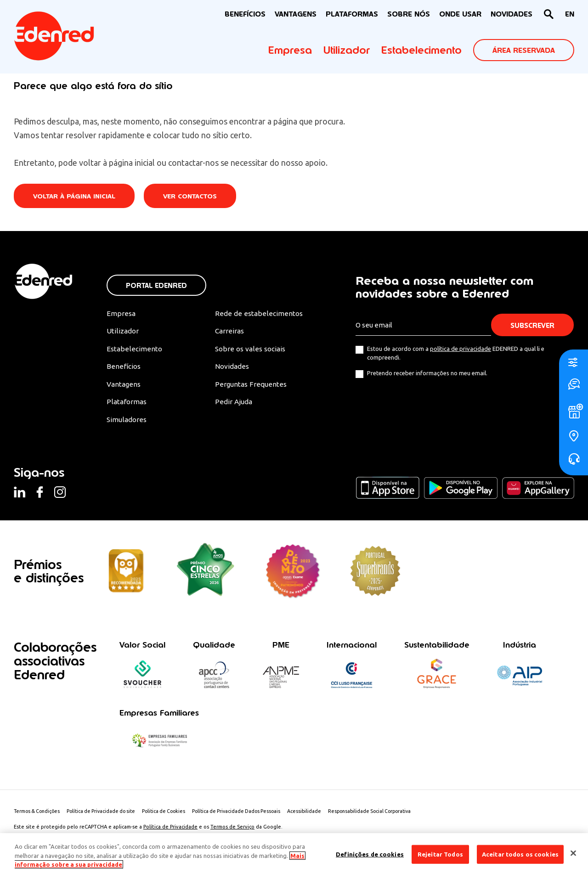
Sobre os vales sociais (251, 350)
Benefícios (124, 368)
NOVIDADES (512, 14)
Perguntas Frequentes (250, 386)
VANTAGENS (296, 14)
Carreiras (229, 332)
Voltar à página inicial (75, 196)
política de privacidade (461, 349)
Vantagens (124, 386)
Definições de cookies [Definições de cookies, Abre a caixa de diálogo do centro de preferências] (370, 854)
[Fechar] (573, 853)
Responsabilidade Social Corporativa (387, 814)
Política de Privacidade (170, 830)
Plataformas (352, 14)
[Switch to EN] (570, 14)
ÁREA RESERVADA (524, 50)
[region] (294, 854)
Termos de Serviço (232, 830)
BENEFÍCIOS (245, 14)
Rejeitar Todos (440, 854)
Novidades (232, 368)
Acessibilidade (319, 814)
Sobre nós (409, 14)
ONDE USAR (460, 14)
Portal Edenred (156, 285)
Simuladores (127, 422)
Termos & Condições (38, 814)
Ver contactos (193, 196)
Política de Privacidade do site (106, 814)
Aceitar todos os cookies (520, 854)
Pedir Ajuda (233, 404)
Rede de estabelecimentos (257, 314)
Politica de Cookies (172, 814)
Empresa (290, 50)
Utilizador (347, 50)
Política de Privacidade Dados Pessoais (248, 814)
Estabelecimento (421, 50)
